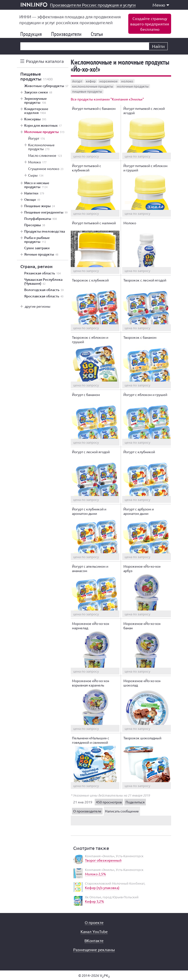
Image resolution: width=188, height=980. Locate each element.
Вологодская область (44, 290)
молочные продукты (133, 86)
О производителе (87, 811)
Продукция (33, 34)
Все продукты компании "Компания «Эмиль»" (107, 99)
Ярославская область (44, 296)
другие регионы (38, 306)
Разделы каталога (45, 61)
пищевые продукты (87, 91)
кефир (91, 81)
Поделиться (135, 802)
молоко (127, 81)
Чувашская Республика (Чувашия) (43, 282)
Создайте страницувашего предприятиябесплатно (150, 24)
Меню (161, 5)
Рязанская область (42, 273)
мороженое (108, 81)
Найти (158, 46)
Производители (68, 34)
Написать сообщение (122, 811)
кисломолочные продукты (93, 86)
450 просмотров (109, 802)
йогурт (77, 81)
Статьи (99, 34)
